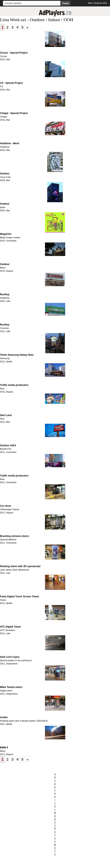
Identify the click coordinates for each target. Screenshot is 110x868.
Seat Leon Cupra (10, 657)
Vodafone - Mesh (10, 143)
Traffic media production (14, 385)
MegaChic (6, 234)
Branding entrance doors (14, 536)
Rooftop (5, 294)
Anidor (4, 717)
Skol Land (6, 415)
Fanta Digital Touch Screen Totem (19, 597)
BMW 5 (4, 748)
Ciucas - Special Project (14, 53)
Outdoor (5, 174)
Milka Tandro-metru (11, 687)
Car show (5, 506)
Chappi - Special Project (14, 113)
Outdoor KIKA (8, 445)
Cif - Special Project (11, 83)
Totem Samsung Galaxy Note (17, 355)
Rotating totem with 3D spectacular (20, 566)
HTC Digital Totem (10, 627)
